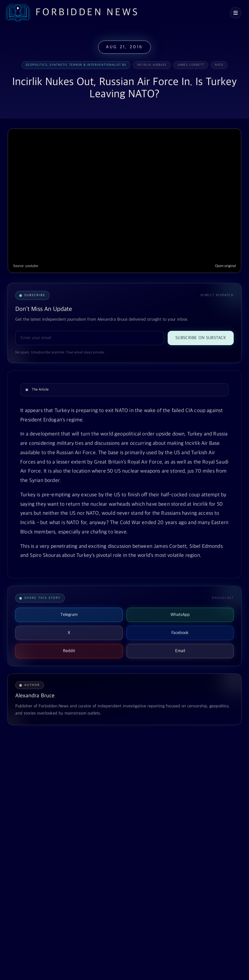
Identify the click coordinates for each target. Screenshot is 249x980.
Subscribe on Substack (201, 338)
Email (180, 651)
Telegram (69, 615)
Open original (225, 266)
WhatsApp (180, 615)
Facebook (180, 633)
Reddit (69, 651)
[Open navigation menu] (236, 13)
